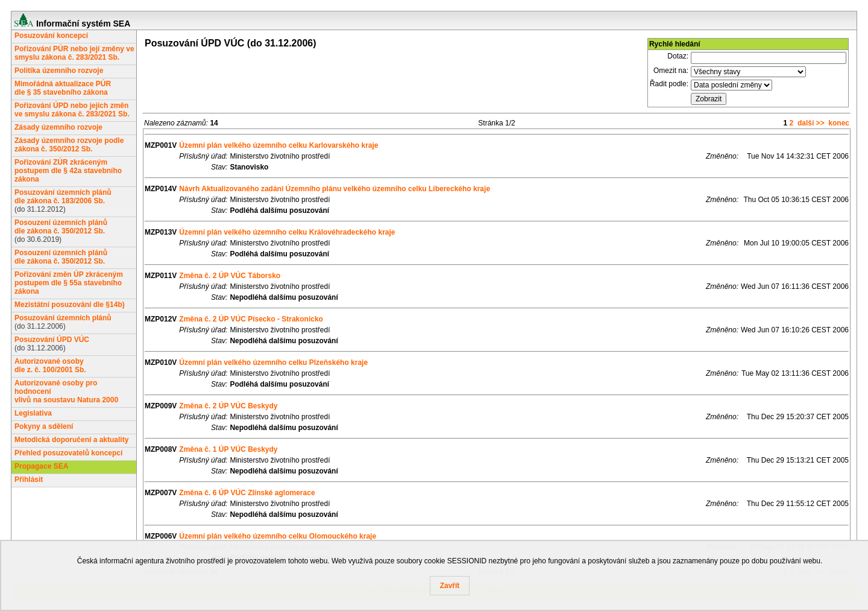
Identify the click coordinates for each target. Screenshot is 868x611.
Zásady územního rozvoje (58, 127)
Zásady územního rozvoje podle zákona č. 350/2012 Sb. (69, 145)
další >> (811, 123)
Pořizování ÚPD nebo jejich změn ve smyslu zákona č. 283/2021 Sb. (72, 110)
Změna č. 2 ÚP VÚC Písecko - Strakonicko (251, 319)
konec (839, 123)
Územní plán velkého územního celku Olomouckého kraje (278, 536)
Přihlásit (29, 480)
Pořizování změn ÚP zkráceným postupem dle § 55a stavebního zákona (69, 283)
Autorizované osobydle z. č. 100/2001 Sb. (50, 366)
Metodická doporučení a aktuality (71, 440)
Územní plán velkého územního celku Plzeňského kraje (273, 362)
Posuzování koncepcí (51, 36)
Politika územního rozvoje (59, 71)
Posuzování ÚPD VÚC (52, 340)
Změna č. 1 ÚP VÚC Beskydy (228, 449)
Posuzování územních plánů (63, 318)
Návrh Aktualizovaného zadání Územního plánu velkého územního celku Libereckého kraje (335, 189)
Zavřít (450, 586)
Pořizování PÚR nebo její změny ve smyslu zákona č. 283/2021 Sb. (74, 53)
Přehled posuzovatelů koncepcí (68, 453)
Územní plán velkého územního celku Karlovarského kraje (278, 145)
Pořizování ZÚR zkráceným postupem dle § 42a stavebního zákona (68, 171)
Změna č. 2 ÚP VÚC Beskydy (228, 406)
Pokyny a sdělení (44, 426)
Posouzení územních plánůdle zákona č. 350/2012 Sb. (61, 227)
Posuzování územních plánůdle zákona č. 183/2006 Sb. (63, 197)
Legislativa (33, 413)
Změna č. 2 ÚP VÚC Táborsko (230, 276)
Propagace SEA (41, 466)
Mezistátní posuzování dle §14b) (70, 305)
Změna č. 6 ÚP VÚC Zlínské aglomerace (247, 493)
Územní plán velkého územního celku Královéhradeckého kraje (287, 232)
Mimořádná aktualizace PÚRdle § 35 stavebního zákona (63, 88)
